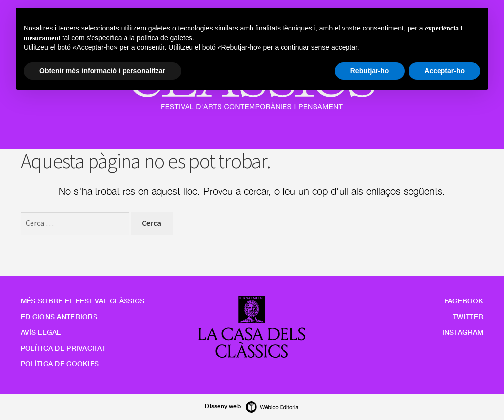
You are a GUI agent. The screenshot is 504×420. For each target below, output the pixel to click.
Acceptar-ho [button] (444, 71)
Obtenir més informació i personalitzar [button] (102, 71)
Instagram (463, 332)
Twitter (468, 316)
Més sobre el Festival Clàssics (82, 301)
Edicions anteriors (59, 316)
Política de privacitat (63, 348)
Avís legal (41, 332)
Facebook (464, 301)
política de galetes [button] (165, 38)
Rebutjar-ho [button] (370, 71)
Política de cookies (60, 364)
